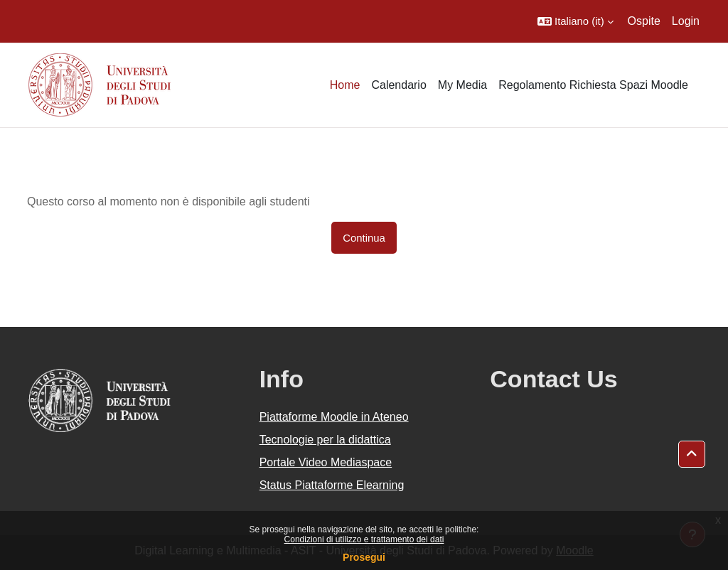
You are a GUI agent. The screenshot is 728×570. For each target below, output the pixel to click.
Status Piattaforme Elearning (332, 485)
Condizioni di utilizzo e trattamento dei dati (364, 539)
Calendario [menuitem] (398, 85)
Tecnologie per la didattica (325, 440)
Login (686, 21)
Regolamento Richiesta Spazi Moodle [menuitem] (593, 85)
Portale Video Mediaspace (326, 462)
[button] (576, 21)
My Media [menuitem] (462, 85)
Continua (364, 238)
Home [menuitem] (345, 85)
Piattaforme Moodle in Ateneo (334, 417)
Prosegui (364, 557)
